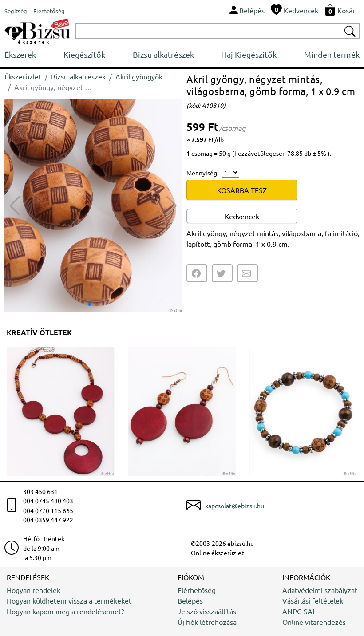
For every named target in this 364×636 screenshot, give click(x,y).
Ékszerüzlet (23, 76)
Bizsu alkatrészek (163, 54)
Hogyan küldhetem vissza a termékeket (69, 600)
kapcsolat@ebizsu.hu (235, 506)
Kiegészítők (84, 54)
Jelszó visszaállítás (207, 611)
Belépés (190, 600)
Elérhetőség (197, 590)
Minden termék (332, 54)
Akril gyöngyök (139, 76)
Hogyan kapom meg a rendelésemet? (65, 611)
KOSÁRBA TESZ (242, 190)
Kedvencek (242, 216)
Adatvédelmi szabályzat (320, 590)
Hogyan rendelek (34, 590)
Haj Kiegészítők (249, 54)
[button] (172, 206)
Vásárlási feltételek (313, 600)
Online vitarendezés (314, 622)
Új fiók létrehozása (207, 622)
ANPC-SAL (299, 611)
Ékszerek (20, 54)
